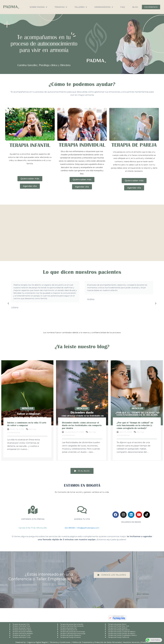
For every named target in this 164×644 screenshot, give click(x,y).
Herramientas (104, 7)
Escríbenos (151, 7)
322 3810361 (70, 528)
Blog (135, 7)
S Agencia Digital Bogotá (37, 642)
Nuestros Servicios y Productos (136, 642)
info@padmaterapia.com (88, 528)
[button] (8, 303)
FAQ (123, 7)
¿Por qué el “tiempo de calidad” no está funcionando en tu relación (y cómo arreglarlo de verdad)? (135, 425)
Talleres (81, 7)
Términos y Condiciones (60, 642)
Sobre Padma (38, 7)
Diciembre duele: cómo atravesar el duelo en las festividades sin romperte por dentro (82, 425)
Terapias (61, 7)
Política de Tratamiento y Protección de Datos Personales (97, 642)
